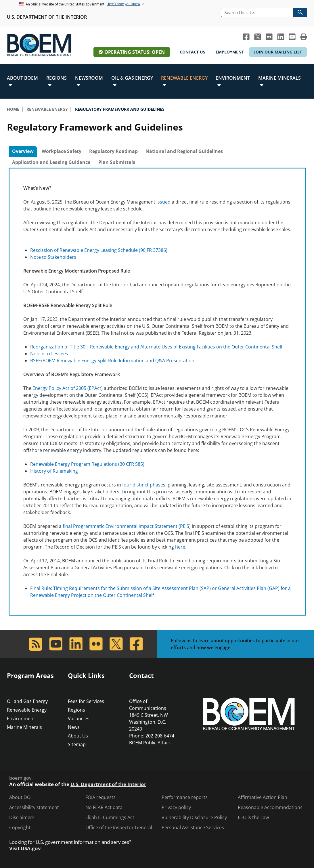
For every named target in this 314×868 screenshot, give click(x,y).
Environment (21, 718)
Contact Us (193, 52)
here (180, 547)
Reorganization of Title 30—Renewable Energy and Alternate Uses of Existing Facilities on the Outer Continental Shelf (156, 347)
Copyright (20, 828)
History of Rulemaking (54, 471)
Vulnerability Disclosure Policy (194, 818)
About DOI (20, 797)
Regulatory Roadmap (113, 151)
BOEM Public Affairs (150, 743)
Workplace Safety (62, 151)
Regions (76, 710)
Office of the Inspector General (119, 828)
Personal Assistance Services (193, 828)
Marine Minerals (24, 727)
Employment (230, 52)
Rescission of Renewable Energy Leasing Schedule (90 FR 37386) (99, 250)
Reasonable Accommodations (270, 807)
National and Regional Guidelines (184, 151)
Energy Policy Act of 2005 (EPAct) (68, 388)
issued (163, 202)
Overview (23, 151)
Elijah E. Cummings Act (110, 818)
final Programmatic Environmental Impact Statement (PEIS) (127, 526)
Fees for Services (86, 701)
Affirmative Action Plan (263, 797)
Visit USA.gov (25, 848)
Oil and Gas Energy (27, 701)
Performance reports (185, 797)
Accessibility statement (34, 807)
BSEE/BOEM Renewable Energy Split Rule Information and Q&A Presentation (112, 361)
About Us (78, 736)
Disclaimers (22, 818)
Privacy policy (176, 807)
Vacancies (79, 718)
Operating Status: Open (135, 52)
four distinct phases (144, 485)
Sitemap (77, 744)
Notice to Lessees (49, 354)
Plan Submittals (117, 162)
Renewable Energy (27, 710)
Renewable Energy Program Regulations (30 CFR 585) (87, 464)
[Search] (257, 12)
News (74, 727)
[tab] (23, 152)
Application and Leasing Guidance (51, 162)
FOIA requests (100, 797)
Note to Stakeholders (53, 257)
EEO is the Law (253, 818)
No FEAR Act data (104, 807)
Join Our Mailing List (278, 52)
